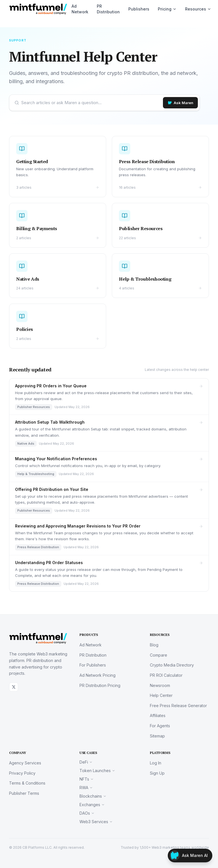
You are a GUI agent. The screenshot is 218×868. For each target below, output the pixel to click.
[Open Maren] (190, 856)
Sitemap (157, 736)
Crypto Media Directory (172, 665)
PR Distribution (108, 9)
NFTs (87, 779)
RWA (86, 788)
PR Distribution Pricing (100, 685)
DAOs (87, 813)
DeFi (86, 762)
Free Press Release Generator (178, 706)
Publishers (139, 9)
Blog (154, 645)
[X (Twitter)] (14, 687)
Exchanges (92, 805)
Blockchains (93, 796)
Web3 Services (96, 822)
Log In (156, 763)
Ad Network (80, 9)
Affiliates (158, 715)
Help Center (161, 695)
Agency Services (25, 763)
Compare (159, 655)
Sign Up (157, 773)
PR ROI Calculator (166, 675)
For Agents (160, 726)
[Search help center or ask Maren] (91, 103)
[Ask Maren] (180, 103)
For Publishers (93, 665)
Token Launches (97, 771)
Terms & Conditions (27, 783)
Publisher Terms (24, 793)
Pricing (167, 9)
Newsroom (160, 685)
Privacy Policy (22, 773)
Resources (198, 9)
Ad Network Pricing (98, 675)
